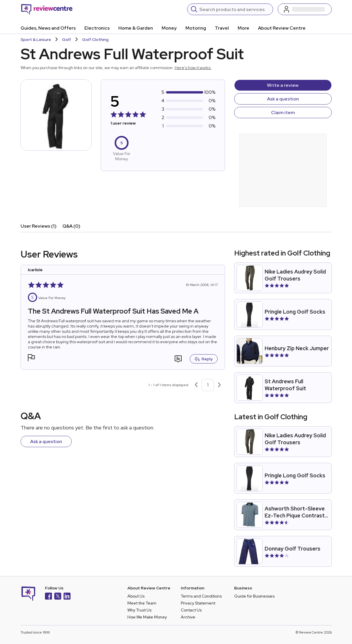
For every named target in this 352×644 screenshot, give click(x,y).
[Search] (234, 9)
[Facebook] (48, 597)
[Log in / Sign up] (305, 9)
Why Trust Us (139, 610)
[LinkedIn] (67, 597)
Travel (222, 28)
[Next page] (219, 385)
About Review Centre (282, 28)
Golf (67, 39)
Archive (188, 617)
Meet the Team (142, 603)
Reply (204, 359)
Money (169, 28)
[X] (58, 597)
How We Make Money (147, 617)
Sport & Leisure (36, 39)
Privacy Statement (198, 603)
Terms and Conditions (201, 596)
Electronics (97, 28)
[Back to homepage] (47, 9)
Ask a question (283, 99)
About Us (136, 596)
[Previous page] (196, 385)
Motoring (196, 28)
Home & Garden (136, 28)
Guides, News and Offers (48, 28)
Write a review (283, 85)
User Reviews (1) (39, 226)
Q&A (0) (71, 226)
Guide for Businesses (254, 596)
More (243, 28)
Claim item (283, 113)
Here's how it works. (193, 68)
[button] (31, 358)
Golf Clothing (95, 39)
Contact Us (191, 610)
